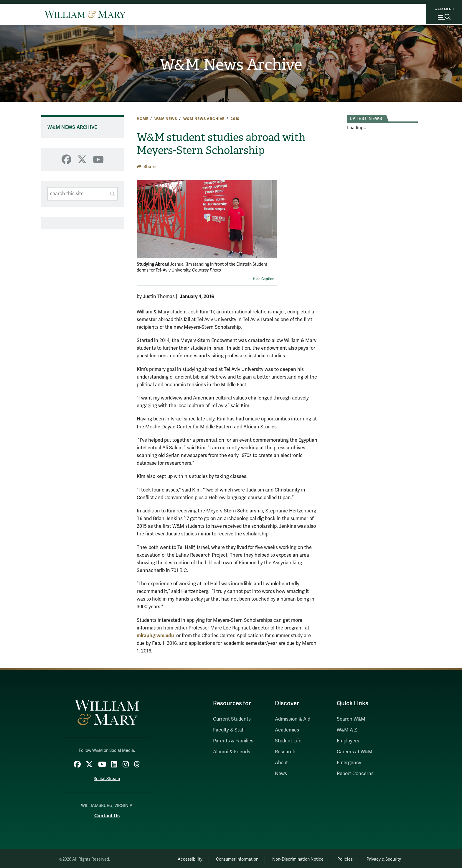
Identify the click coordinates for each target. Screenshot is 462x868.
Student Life (288, 741)
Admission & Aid (293, 719)
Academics (287, 730)
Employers (348, 741)
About (281, 763)
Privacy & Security (382, 858)
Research (285, 752)
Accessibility (174, 858)
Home (142, 119)
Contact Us (107, 814)
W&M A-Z (347, 730)
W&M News (166, 119)
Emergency (349, 763)
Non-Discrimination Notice (289, 858)
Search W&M (351, 719)
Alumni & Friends (232, 752)
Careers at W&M (355, 752)
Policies (340, 858)
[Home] (85, 14)
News (281, 774)
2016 (235, 119)
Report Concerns (355, 774)
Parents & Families (233, 741)
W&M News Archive (231, 65)
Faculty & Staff (229, 730)
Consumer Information (225, 858)
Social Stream (107, 777)
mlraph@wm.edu (155, 636)
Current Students (232, 719)
